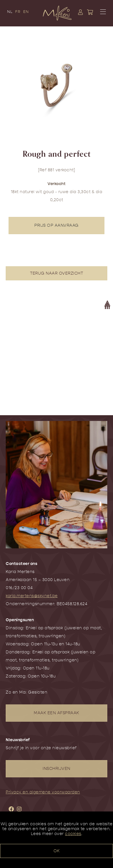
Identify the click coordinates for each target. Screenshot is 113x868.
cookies (73, 834)
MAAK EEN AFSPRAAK (57, 713)
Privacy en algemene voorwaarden (43, 792)
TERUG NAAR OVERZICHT (57, 273)
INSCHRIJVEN (57, 769)
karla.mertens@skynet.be (32, 596)
